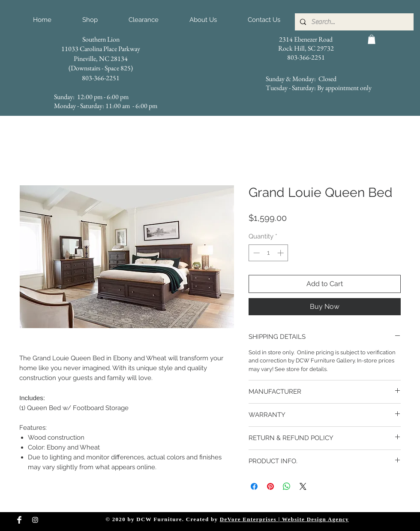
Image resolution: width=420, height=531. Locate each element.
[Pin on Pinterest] (270, 486)
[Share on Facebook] (254, 486)
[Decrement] (256, 253)
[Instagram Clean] (35, 520)
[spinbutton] (268, 253)
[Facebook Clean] (19, 520)
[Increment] (281, 253)
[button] (372, 39)
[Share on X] (303, 486)
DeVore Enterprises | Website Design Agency (284, 519)
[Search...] (353, 22)
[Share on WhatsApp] (287, 486)
